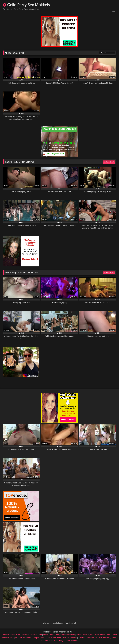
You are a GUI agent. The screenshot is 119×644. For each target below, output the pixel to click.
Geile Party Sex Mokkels (26, 5)
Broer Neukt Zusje (102, 635)
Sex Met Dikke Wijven (88, 638)
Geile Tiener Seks (54, 638)
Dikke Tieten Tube (51, 635)
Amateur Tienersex (23, 638)
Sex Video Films (70, 638)
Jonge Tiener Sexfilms (68, 641)
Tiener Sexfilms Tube (11, 635)
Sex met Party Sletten (108, 638)
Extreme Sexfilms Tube (32, 635)
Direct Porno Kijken (85, 635)
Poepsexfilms (39, 638)
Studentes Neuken (49, 641)
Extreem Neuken (68, 635)
